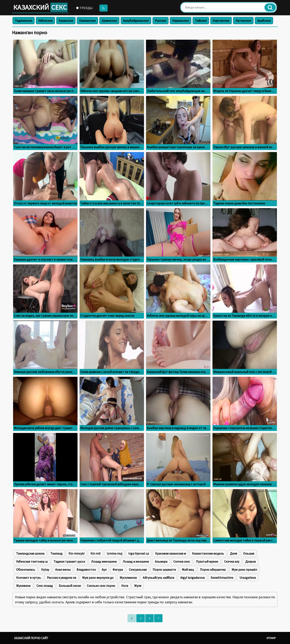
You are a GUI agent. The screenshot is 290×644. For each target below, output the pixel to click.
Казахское (66, 21)
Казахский (40, 7)
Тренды (84, 8)
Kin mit (96, 553)
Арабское (264, 21)
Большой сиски (70, 586)
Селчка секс (182, 561)
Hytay (45, 569)
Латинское (243, 21)
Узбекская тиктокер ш (32, 561)
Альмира (161, 561)
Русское (161, 21)
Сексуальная (138, 569)
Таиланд (56, 553)
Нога (125, 586)
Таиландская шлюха (30, 553)
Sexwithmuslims (222, 578)
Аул (104, 569)
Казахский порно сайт (31, 638)
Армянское (109, 21)
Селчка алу (232, 561)
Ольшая (249, 553)
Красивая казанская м (170, 553)
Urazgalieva (248, 578)
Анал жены (63, 569)
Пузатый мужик (207, 561)
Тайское (201, 21)
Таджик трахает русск (69, 561)
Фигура (118, 569)
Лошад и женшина (136, 561)
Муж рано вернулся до (98, 578)
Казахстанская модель (208, 553)
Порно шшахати (164, 569)
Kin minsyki (76, 553)
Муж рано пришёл (244, 569)
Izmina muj (114, 553)
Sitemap (271, 638)
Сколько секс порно (101, 586)
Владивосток (86, 569)
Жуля (138, 586)
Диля (234, 553)
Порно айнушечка (213, 569)
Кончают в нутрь (28, 578)
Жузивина (23, 586)
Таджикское (24, 21)
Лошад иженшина (104, 561)
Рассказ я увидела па (62, 578)
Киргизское (221, 21)
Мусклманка (128, 578)
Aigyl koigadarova (192, 578)
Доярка (251, 561)
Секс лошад (45, 586)
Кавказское (87, 21)
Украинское (181, 21)
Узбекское (45, 21)
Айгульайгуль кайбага (158, 578)
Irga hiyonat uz (139, 553)
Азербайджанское (136, 21)
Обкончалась (26, 569)
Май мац (188, 569)
